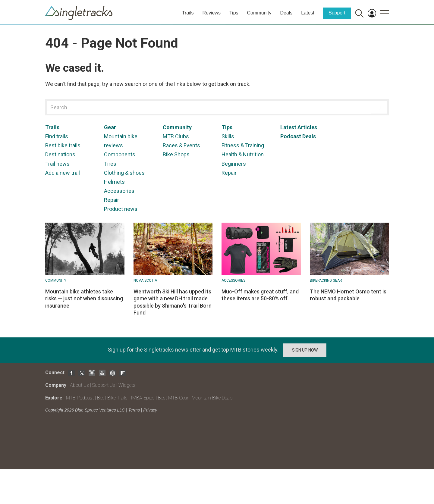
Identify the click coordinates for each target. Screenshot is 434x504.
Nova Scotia (145, 280)
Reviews (211, 13)
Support (337, 13)
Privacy (150, 410)
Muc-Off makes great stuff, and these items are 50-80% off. (260, 295)
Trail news (57, 164)
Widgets (127, 385)
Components (120, 154)
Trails (188, 13)
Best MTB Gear (173, 398)
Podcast (291, 136)
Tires (110, 164)
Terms (134, 410)
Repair (112, 200)
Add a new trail (63, 173)
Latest (308, 13)
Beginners (234, 164)
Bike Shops (176, 154)
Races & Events (181, 145)
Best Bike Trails (112, 398)
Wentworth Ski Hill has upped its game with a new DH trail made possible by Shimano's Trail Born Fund (173, 302)
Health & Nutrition (243, 154)
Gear (110, 127)
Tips (234, 13)
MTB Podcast (80, 398)
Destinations (60, 154)
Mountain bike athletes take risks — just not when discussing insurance (84, 299)
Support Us (104, 385)
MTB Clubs (176, 136)
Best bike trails (63, 145)
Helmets (114, 182)
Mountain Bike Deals (212, 398)
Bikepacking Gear (326, 280)
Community (259, 13)
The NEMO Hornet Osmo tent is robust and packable (348, 295)
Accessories (119, 191)
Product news (121, 209)
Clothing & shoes (124, 173)
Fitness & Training (243, 145)
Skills (228, 136)
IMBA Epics (143, 398)
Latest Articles (299, 127)
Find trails (57, 136)
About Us (79, 385)
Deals (286, 13)
